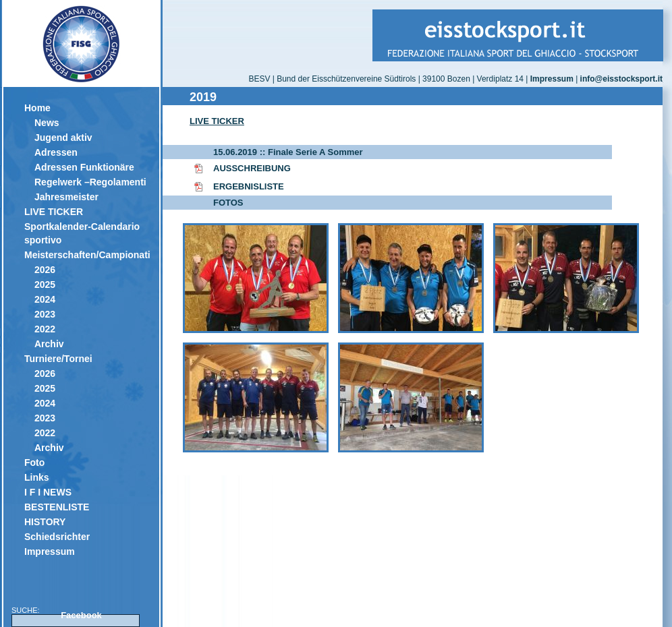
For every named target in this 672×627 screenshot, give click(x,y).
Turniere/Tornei (58, 359)
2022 (45, 329)
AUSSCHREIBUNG (252, 168)
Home (37, 108)
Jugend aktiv (63, 138)
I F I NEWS (48, 492)
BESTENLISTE (57, 507)
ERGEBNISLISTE (249, 186)
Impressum (50, 551)
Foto (34, 462)
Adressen (56, 152)
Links (37, 477)
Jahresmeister (66, 197)
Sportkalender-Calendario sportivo (82, 233)
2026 (45, 270)
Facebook (81, 615)
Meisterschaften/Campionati (87, 255)
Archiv (49, 344)
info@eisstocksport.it (621, 79)
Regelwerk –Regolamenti (90, 182)
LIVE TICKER (54, 212)
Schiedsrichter (57, 537)
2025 (45, 285)
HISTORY (45, 522)
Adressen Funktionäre (84, 167)
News (47, 123)
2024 (45, 299)
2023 (45, 314)
